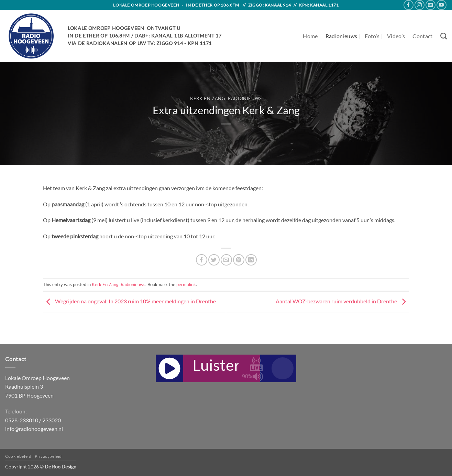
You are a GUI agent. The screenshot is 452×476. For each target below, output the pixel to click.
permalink (186, 284)
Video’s (396, 36)
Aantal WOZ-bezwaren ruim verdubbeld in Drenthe (342, 301)
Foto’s (372, 36)
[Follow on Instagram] (420, 5)
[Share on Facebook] (202, 260)
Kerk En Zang (208, 98)
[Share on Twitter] (214, 260)
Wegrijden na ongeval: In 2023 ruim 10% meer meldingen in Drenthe (129, 301)
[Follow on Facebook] (409, 5)
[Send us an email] (431, 5)
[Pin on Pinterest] (239, 260)
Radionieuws (341, 36)
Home (310, 36)
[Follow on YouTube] (442, 5)
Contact (422, 36)
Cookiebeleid (18, 456)
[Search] (444, 36)
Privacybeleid (48, 456)
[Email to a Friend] (226, 260)
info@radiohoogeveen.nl (34, 429)
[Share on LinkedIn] (251, 260)
